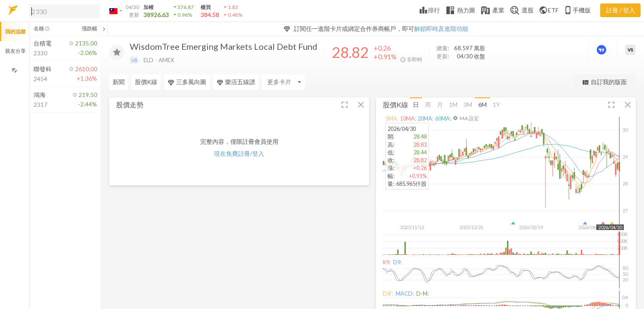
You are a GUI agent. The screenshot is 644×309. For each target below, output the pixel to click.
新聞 (119, 82)
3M (468, 105)
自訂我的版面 (604, 82)
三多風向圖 (187, 82)
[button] (63, 11)
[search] (64, 11)
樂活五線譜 (236, 82)
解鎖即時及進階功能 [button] (441, 29)
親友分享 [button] (15, 51)
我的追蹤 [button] (15, 32)
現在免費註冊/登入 (239, 153)
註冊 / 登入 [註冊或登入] (621, 10)
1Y (496, 105)
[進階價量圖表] (602, 50)
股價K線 (146, 82)
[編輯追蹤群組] (14, 70)
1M (453, 105)
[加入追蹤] (117, 52)
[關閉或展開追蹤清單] (104, 29)
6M (482, 105)
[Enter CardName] (284, 82)
